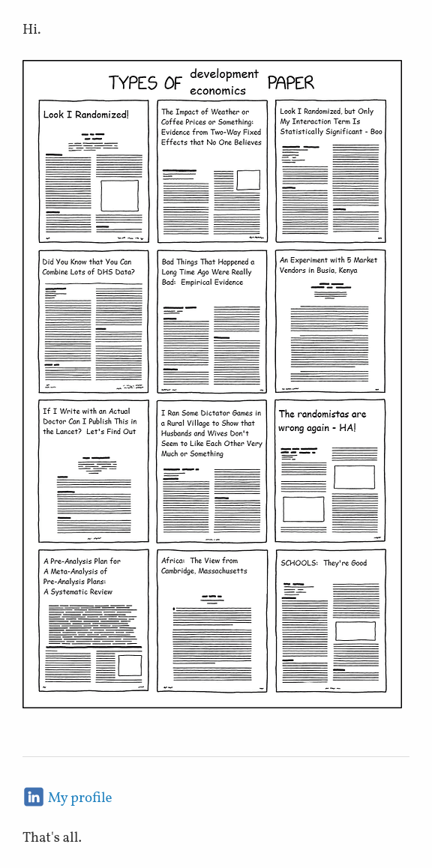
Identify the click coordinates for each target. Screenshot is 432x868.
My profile (80, 798)
